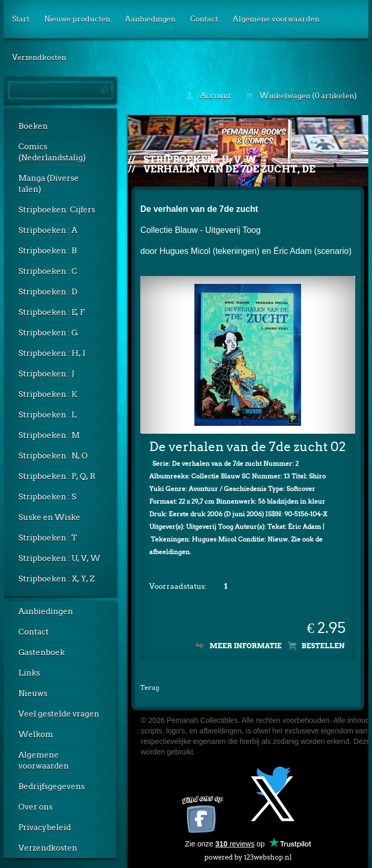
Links (29, 673)
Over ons (35, 807)
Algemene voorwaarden (276, 19)
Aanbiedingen (150, 19)
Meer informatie (246, 646)
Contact (204, 19)
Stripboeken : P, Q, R (57, 476)
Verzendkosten (39, 57)
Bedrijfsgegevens (51, 787)
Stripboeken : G (48, 333)
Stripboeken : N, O (53, 456)
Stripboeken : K (48, 394)
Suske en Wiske (49, 517)
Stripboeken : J (46, 374)
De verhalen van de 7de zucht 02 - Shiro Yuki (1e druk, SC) (248, 447)
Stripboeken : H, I (52, 353)
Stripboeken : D (48, 292)
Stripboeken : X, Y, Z (56, 579)
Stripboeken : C (48, 271)
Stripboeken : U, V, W (59, 558)
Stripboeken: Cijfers (57, 210)
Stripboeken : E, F (51, 312)
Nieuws (33, 693)
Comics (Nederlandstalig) (52, 152)
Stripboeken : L (48, 415)
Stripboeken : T (48, 538)
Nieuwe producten (77, 19)
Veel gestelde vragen (59, 714)
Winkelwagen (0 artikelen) (301, 96)
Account (208, 96)
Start (21, 19)
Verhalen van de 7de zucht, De (229, 169)
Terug (150, 687)
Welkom (36, 734)
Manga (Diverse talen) (49, 184)
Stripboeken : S (47, 497)
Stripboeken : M (49, 435)
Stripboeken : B (48, 251)
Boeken (33, 126)
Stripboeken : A (48, 230)
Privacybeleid (45, 828)
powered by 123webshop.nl (248, 855)
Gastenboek (42, 652)
